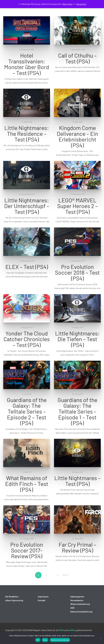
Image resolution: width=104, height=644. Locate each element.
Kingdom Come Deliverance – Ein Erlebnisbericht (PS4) (77, 136)
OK (38, 640)
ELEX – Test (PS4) (27, 267)
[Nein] (101, 638)
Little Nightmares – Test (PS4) (77, 481)
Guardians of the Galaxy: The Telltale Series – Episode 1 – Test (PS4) (77, 411)
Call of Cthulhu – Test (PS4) (77, 58)
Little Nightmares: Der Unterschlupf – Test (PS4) (27, 206)
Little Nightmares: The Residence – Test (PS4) (27, 133)
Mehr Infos (67, 4)
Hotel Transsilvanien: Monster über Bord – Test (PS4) (27, 64)
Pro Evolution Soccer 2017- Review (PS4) (27, 550)
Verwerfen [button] (81, 4)
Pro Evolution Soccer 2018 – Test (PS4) (77, 272)
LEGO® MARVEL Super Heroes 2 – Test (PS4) (77, 206)
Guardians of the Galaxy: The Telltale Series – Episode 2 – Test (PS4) (27, 411)
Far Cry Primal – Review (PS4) (77, 547)
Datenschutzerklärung (60, 640)
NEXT (66, 575)
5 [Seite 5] (58, 575)
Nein (45, 640)
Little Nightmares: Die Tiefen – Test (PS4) (77, 339)
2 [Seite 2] (46, 575)
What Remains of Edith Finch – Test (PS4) (27, 484)
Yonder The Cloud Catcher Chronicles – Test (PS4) (27, 339)
